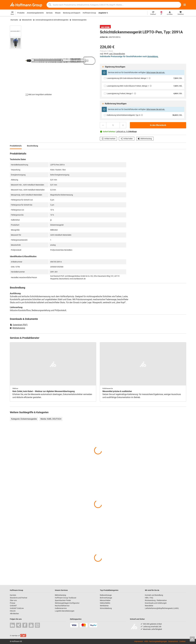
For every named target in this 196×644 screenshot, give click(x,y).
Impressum (139, 641)
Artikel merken (108, 139)
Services (49, 13)
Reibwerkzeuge (106, 595)
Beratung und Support (72, 13)
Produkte (21, 13)
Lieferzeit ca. (126, 132)
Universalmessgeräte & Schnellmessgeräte (52, 20)
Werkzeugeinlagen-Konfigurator (67, 603)
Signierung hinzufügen (113, 67)
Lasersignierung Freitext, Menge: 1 (121, 93)
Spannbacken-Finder (63, 600)
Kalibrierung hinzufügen (114, 104)
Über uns (13, 600)
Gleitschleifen (105, 603)
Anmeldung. (153, 56)
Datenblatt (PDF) (19, 325)
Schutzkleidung (106, 608)
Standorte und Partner (19, 598)
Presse (12, 603)
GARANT (13, 606)
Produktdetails (16, 146)
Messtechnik (27, 20)
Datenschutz (173, 641)
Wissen (58, 13)
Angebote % (103, 13)
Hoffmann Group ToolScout (66, 598)
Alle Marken (14, 614)
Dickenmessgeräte (79, 20)
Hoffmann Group (89, 13)
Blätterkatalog (145, 139)
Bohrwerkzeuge (106, 598)
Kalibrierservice (61, 608)
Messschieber (105, 600)
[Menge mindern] (103, 125)
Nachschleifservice (62, 606)
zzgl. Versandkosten (117, 54)
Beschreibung (32, 146)
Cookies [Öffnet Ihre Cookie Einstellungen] (182, 641)
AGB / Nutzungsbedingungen (156, 641)
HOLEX (13, 611)
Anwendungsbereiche (35, 13)
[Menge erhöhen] (123, 125)
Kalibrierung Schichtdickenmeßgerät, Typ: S (125, 115)
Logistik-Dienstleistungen (65, 611)
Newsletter (149, 606)
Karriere (13, 595)
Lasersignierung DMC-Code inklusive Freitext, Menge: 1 (129, 86)
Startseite (14, 20)
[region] (17, 61)
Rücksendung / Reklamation (156, 600)
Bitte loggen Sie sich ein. (156, 72)
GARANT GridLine (17, 608)
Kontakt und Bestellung (154, 595)
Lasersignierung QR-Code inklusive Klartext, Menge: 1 (129, 78)
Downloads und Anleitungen (156, 603)
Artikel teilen (127, 139)
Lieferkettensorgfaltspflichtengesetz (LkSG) (162, 608)
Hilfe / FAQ (149, 598)
